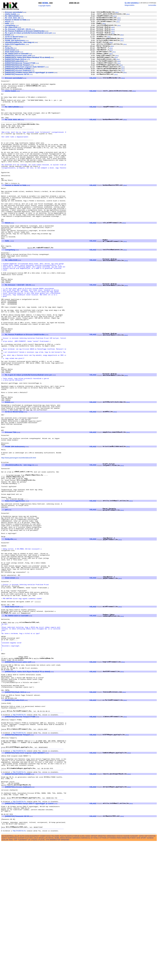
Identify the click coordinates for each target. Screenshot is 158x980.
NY (92, 976)
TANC (11, 978)
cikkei (117, 12)
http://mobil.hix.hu (19, 834)
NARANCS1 (86, 976)
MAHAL (51, 976)
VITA (47, 978)
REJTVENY (132, 976)
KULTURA (29, 976)
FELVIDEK (55, 974)
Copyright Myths (44, 6)
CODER (43, 974)
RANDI (124, 976)
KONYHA (152, 974)
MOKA (63, 976)
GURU (82, 974)
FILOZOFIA (69, 974)
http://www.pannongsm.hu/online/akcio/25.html (19, 531)
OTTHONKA (112, 976)
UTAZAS (34, 978)
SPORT (144, 976)
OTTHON (103, 976)
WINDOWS (65, 978)
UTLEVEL (41, 978)
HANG (88, 974)
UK (29, 978)
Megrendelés (130, 5)
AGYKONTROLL (8, 974)
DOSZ (49, 974)
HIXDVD (119, 974)
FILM (62, 974)
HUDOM (126, 974)
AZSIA (27, 974)
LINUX (36, 976)
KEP (146, 974)
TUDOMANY (23, 978)
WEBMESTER (55, 978)
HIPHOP (94, 974)
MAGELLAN (43, 976)
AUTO (22, 974)
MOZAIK (69, 976)
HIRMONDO (111, 974)
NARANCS (77, 976)
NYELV (96, 976)
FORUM (76, 974)
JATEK (141, 974)
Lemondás (152, 5)
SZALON (5, 978)
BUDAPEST (35, 974)
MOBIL (45, 3)
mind (25, 12)
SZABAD (150, 976)
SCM (138, 976)
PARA (119, 976)
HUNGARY (134, 974)
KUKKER (21, 976)
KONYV (4, 976)
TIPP (15, 978)
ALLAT (17, 974)
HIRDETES (102, 974)
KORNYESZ (13, 976)
